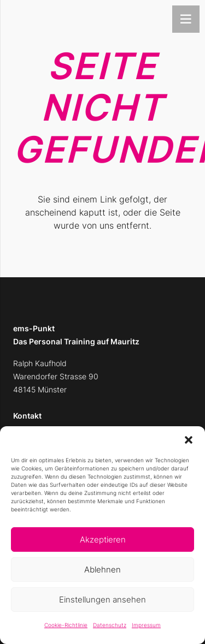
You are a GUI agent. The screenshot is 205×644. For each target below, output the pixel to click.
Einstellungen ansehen (102, 600)
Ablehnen (102, 570)
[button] (189, 440)
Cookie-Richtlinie (66, 625)
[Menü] (186, 19)
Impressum (146, 625)
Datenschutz (110, 625)
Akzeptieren (103, 539)
